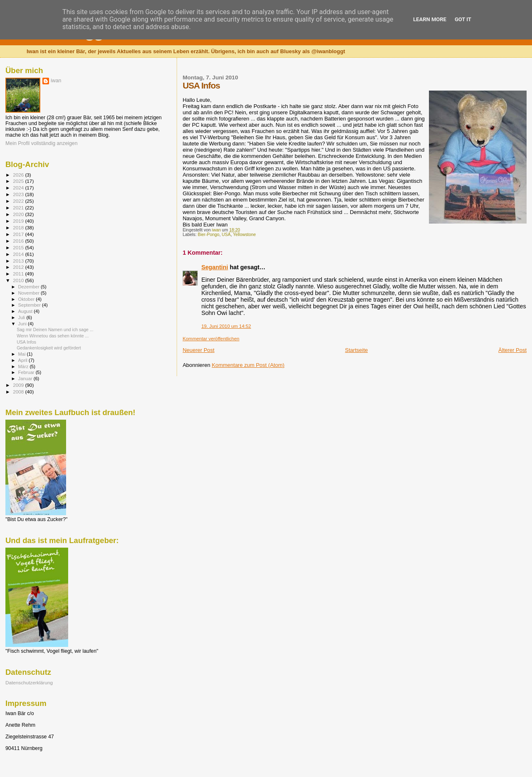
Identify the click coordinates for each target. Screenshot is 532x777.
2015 (19, 247)
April (23, 360)
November (30, 293)
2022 (19, 201)
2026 (19, 175)
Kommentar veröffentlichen (211, 339)
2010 (19, 280)
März (24, 366)
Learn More (430, 19)
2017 (19, 234)
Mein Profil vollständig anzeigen (42, 143)
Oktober (27, 299)
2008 (19, 392)
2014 (19, 254)
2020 (19, 214)
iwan (56, 81)
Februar (27, 372)
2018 (19, 227)
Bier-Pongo (209, 235)
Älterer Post (512, 350)
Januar (26, 379)
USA (226, 235)
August (26, 311)
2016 (19, 241)
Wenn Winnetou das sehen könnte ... (53, 336)
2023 (19, 194)
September (30, 305)
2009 (19, 385)
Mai (23, 354)
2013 (19, 261)
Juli (22, 317)
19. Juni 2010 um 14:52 (226, 326)
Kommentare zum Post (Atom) (248, 365)
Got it (463, 19)
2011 (19, 274)
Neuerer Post (198, 350)
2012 (19, 267)
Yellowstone (245, 235)
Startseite (356, 350)
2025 (19, 181)
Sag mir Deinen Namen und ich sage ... (55, 329)
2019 (19, 221)
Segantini (214, 267)
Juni (23, 324)
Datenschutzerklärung (29, 682)
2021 (19, 208)
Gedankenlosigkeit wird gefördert (49, 348)
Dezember (30, 287)
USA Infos (26, 342)
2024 (19, 188)
